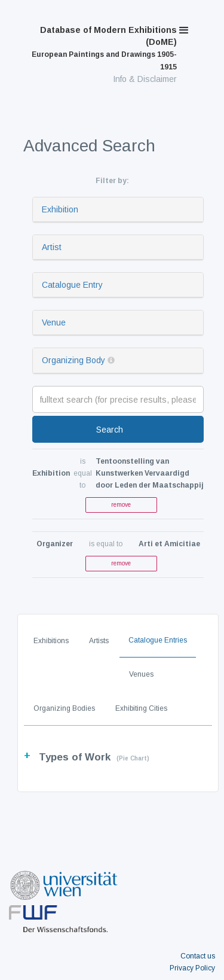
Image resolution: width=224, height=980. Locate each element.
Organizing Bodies (64, 708)
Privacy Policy (192, 968)
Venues (141, 674)
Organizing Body (73, 360)
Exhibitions (51, 641)
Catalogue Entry (72, 285)
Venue (54, 322)
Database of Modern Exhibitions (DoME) (104, 48)
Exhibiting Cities (141, 708)
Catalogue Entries (158, 640)
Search (110, 430)
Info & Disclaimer (145, 79)
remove (121, 505)
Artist (52, 247)
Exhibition (60, 209)
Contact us (198, 956)
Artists (99, 641)
